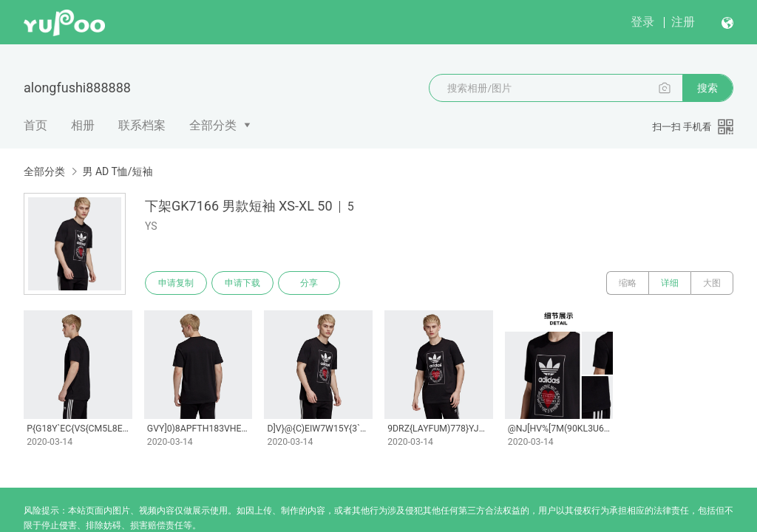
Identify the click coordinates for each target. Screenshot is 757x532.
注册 (683, 22)
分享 (309, 283)
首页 (35, 125)
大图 (712, 283)
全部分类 (213, 125)
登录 (642, 22)
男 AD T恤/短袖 (117, 171)
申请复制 (176, 283)
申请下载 (242, 283)
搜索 (707, 88)
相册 (83, 125)
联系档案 (142, 125)
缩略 (628, 283)
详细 (670, 283)
